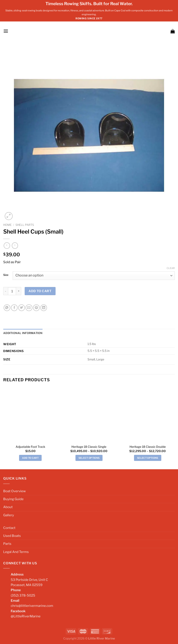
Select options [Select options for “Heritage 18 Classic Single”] (89, 458)
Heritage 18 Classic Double (148, 447)
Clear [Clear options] (171, 268)
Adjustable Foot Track (30, 447)
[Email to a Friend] (29, 308)
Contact (9, 528)
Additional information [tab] (22, 333)
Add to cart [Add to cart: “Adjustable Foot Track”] (30, 458)
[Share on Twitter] (22, 308)
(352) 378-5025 (23, 595)
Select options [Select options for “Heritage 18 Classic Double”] (148, 458)
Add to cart (40, 291)
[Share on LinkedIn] (44, 308)
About (8, 507)
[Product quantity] (12, 291)
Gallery (9, 515)
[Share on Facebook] (14, 308)
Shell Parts (25, 225)
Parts (7, 544)
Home (7, 225)
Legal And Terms (16, 552)
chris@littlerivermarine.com (32, 605)
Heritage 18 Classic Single (89, 447)
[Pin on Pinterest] (36, 308)
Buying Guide (13, 499)
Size (6, 275)
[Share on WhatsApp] (7, 308)
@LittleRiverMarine (26, 616)
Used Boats (12, 535)
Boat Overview (14, 491)
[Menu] (6, 31)
